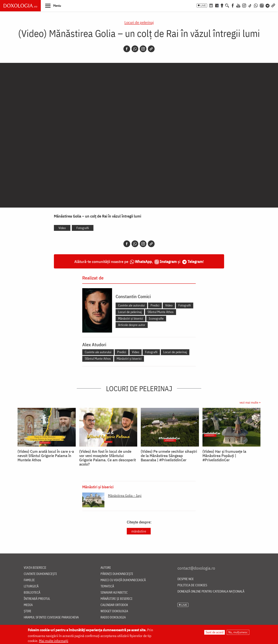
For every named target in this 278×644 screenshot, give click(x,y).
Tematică (107, 586)
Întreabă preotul (37, 599)
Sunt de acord (215, 632)
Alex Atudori (94, 344)
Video (62, 228)
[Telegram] (268, 5)
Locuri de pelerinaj (139, 22)
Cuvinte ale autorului (131, 305)
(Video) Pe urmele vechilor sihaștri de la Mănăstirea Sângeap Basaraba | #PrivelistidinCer (169, 456)
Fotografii (83, 228)
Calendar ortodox (114, 605)
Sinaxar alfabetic (114, 593)
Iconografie (156, 318)
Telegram (195, 261)
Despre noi (186, 579)
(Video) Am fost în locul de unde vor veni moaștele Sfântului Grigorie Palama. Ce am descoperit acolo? (108, 458)
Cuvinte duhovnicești (40, 574)
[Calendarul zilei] (217, 5)
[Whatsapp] (135, 49)
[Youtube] (238, 5)
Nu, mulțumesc (238, 632)
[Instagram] (244, 5)
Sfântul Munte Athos (161, 312)
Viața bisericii (35, 568)
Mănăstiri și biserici (130, 318)
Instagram (168, 261)
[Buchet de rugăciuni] (222, 5)
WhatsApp (143, 261)
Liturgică (31, 586)
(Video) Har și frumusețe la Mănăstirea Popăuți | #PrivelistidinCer (224, 456)
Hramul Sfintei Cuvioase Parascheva (51, 617)
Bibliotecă (32, 593)
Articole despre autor (132, 325)
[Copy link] (151, 49)
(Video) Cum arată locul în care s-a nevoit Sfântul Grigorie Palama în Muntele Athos (46, 456)
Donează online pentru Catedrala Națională (211, 592)
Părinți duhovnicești (117, 574)
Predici (155, 305)
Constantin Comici (133, 296)
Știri (27, 611)
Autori (106, 568)
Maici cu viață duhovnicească (123, 580)
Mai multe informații (54, 641)
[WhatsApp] (256, 5)
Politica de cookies (192, 585)
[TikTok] (250, 5)
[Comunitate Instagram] (262, 5)
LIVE (203, 6)
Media (28, 605)
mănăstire (139, 531)
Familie (29, 580)
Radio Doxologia (113, 617)
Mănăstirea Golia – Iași (125, 495)
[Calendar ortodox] (211, 5)
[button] (53, 6)
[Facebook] (233, 5)
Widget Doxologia (114, 611)
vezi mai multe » (250, 402)
